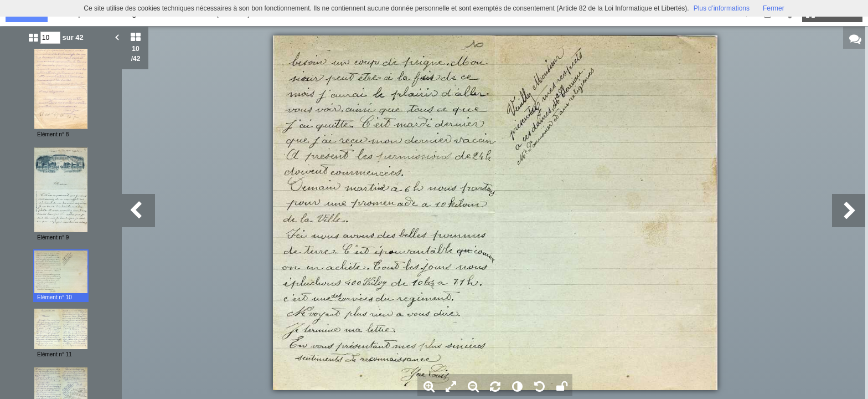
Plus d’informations (722, 8)
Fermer (774, 8)
